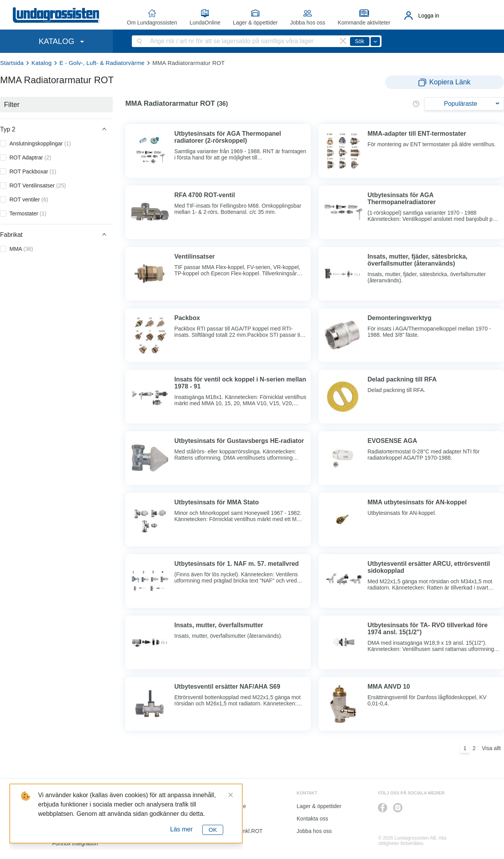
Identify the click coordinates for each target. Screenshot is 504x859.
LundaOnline (205, 23)
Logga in (429, 16)
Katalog (42, 63)
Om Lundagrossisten (152, 23)
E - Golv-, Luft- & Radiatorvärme (102, 63)
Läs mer (182, 829)
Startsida (12, 63)
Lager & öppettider (255, 23)
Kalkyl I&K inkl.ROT (239, 831)
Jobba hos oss (308, 23)
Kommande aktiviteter (364, 23)
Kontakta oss (312, 819)
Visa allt (491, 748)
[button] (56, 129)
